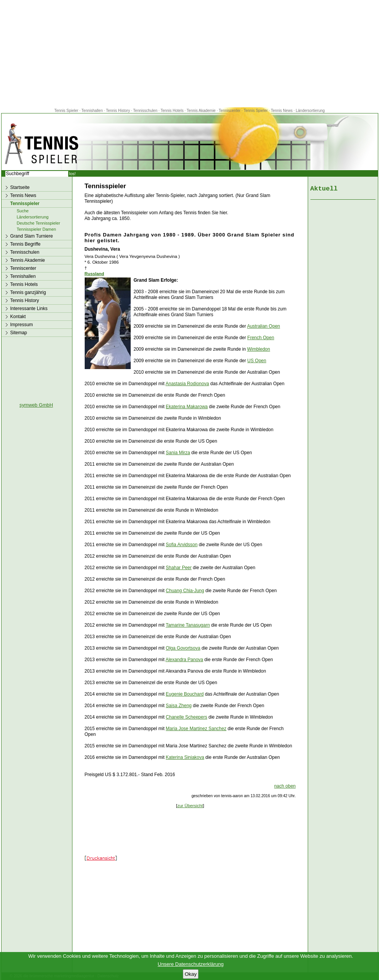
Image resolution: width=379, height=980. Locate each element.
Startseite (20, 187)
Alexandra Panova (184, 660)
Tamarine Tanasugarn (188, 625)
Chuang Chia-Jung (185, 591)
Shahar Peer (179, 568)
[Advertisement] (190, 54)
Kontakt (18, 317)
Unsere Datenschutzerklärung (191, 964)
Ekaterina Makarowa (187, 407)
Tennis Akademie (202, 111)
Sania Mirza (178, 453)
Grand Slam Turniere (32, 236)
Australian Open (264, 326)
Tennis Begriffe (25, 244)
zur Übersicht (190, 806)
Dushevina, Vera (103, 249)
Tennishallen (93, 111)
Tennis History (118, 111)
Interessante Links (29, 309)
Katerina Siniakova (185, 757)
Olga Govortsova (183, 648)
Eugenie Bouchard (185, 694)
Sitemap (19, 333)
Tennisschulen (145, 111)
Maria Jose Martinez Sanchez (196, 729)
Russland (94, 274)
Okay (191, 974)
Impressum (22, 325)
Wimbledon (259, 349)
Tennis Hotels (173, 111)
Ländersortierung (310, 111)
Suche (23, 211)
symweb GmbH (36, 405)
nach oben (285, 786)
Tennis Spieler (66, 111)
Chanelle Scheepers (187, 717)
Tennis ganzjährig (28, 292)
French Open (261, 338)
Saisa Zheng (179, 706)
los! (73, 174)
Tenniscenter (230, 111)
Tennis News (282, 111)
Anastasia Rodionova (187, 384)
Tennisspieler (25, 204)
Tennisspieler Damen (37, 229)
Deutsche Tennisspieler (39, 223)
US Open (257, 361)
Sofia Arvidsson (182, 545)
